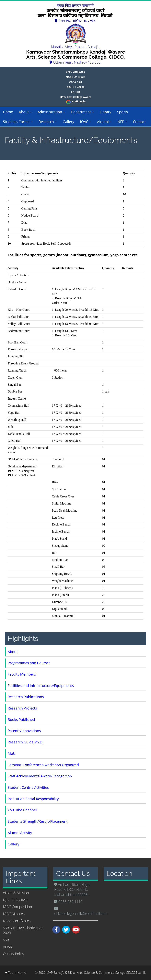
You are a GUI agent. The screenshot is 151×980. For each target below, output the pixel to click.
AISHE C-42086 (76, 87)
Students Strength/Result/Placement (38, 821)
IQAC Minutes (14, 914)
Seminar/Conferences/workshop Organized (43, 765)
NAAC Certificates (17, 921)
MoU (12, 753)
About (25, 112)
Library (105, 112)
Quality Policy (13, 954)
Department (82, 112)
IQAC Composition (17, 907)
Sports (122, 112)
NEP (122, 122)
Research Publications (26, 697)
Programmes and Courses (29, 663)
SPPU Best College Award (75, 97)
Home (8, 112)
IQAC (86, 122)
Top (9, 973)
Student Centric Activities (28, 787)
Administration (51, 112)
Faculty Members (22, 674)
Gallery (68, 122)
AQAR (7, 947)
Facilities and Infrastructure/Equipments (41, 686)
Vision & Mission (16, 893)
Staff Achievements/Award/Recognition (40, 776)
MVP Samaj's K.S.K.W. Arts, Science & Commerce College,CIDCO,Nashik (96, 973)
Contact (139, 122)
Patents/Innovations (24, 731)
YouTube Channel (22, 810)
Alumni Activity (20, 833)
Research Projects (22, 708)
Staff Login (76, 101)
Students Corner (18, 122)
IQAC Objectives (16, 900)
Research (48, 122)
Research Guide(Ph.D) (26, 742)
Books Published (21, 720)
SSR (6, 940)
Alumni (104, 122)
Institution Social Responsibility (33, 799)
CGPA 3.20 (75, 82)
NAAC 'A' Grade (76, 77)
